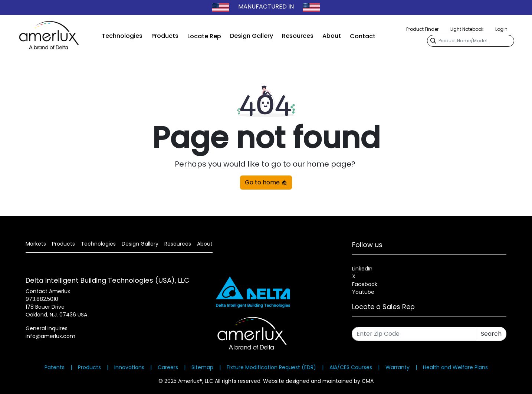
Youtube (363, 292)
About (332, 36)
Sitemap (202, 367)
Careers (168, 367)
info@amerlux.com (50, 336)
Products (165, 36)
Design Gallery (252, 36)
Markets (36, 244)
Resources (298, 36)
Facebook (365, 284)
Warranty (398, 367)
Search (491, 334)
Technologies (122, 36)
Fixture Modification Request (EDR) (271, 367)
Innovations (129, 367)
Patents (55, 367)
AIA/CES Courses (351, 367)
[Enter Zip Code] (414, 334)
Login (501, 29)
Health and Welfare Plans (455, 367)
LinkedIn (362, 269)
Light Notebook (467, 29)
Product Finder (422, 29)
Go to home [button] (266, 182)
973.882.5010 (42, 299)
